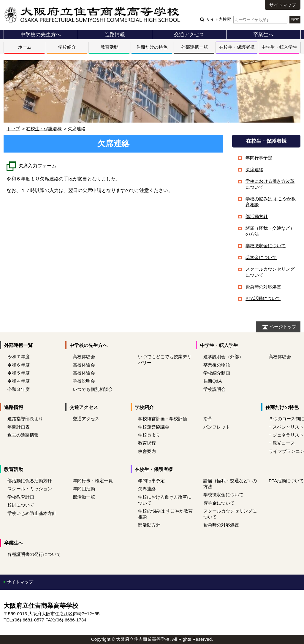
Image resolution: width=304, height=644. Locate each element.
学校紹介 (67, 47)
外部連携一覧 (194, 47)
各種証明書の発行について (34, 554)
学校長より (149, 435)
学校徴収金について (266, 246)
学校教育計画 (21, 497)
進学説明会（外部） (223, 357)
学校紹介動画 (217, 373)
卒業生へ (263, 34)
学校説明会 (84, 381)
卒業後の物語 (217, 365)
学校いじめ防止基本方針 (32, 513)
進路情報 (115, 34)
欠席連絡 (254, 170)
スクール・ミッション (30, 489)
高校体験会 (84, 357)
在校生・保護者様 (237, 47)
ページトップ (283, 327)
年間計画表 (19, 427)
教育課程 (147, 443)
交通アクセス (189, 34)
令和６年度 (19, 365)
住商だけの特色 (152, 47)
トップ (13, 129)
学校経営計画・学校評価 (163, 419)
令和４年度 (19, 381)
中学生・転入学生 (279, 47)
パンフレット (217, 427)
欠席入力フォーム (37, 166)
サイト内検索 (247, 19)
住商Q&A (213, 381)
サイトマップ (283, 5)
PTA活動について (263, 298)
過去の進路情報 (23, 435)
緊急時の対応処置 (263, 287)
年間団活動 (84, 489)
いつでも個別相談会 (93, 389)
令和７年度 (19, 357)
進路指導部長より (25, 419)
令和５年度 (19, 373)
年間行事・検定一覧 (93, 481)
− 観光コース (282, 443)
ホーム (25, 47)
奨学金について (261, 257)
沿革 (208, 419)
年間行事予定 (259, 158)
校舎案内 (147, 451)
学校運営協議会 (154, 427)
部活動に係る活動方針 (30, 481)
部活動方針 (257, 216)
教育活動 (110, 47)
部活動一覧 (84, 497)
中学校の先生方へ (41, 34)
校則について (21, 505)
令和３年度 (19, 389)
